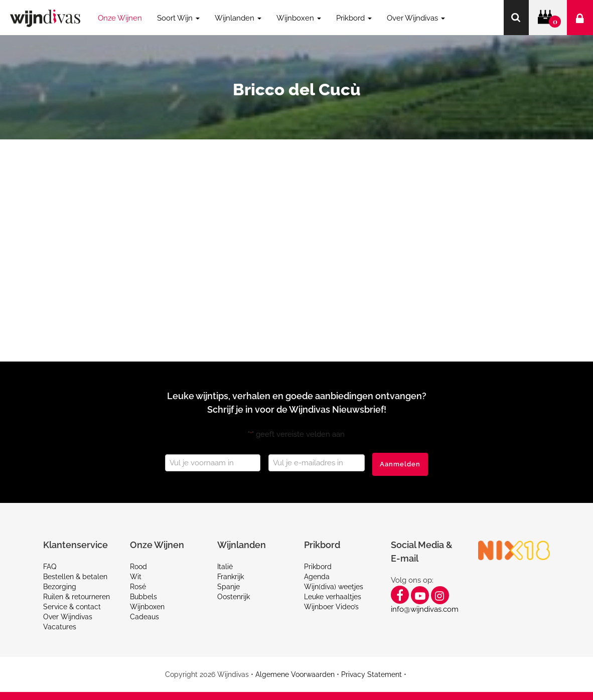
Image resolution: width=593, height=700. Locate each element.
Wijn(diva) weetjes (334, 587)
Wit (136, 577)
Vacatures (60, 627)
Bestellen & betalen (75, 577)
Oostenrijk (234, 597)
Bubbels (143, 597)
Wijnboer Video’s (331, 607)
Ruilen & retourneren (77, 597)
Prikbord (318, 567)
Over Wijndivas (68, 617)
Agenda (317, 577)
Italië (225, 567)
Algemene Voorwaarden (295, 674)
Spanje (229, 587)
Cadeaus (144, 617)
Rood (138, 567)
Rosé (138, 587)
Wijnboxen (147, 607)
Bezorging (60, 587)
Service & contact (72, 607)
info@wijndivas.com (425, 609)
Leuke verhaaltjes (333, 597)
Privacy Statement (372, 674)
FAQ (50, 567)
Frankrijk (231, 577)
